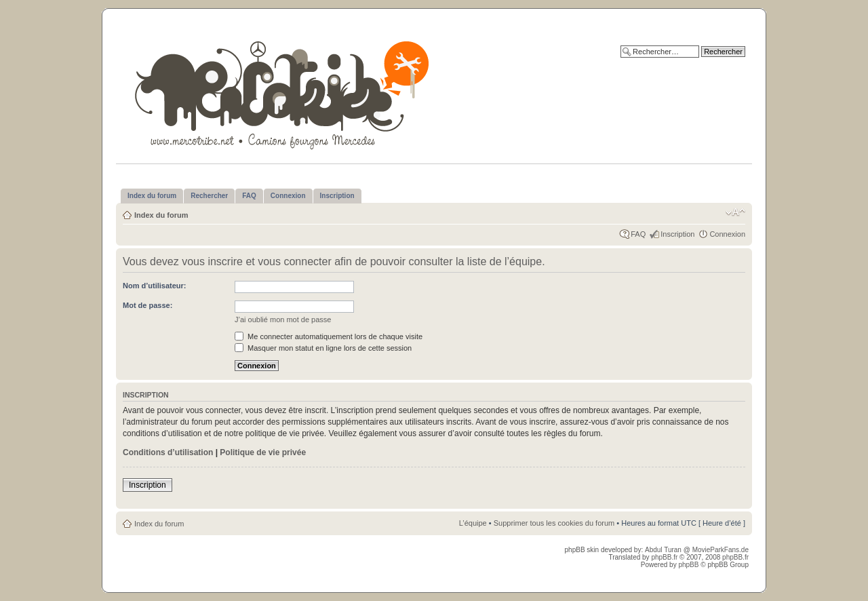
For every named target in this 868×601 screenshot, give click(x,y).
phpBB (688, 565)
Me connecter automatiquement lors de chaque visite (329, 336)
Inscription (677, 234)
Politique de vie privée (263, 452)
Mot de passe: (147, 305)
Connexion (727, 234)
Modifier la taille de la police (735, 212)
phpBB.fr (664, 557)
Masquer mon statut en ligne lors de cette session (323, 348)
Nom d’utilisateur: (155, 286)
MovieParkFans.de (721, 550)
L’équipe (473, 523)
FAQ (638, 234)
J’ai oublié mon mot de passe (283, 319)
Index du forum (161, 215)
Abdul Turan (664, 550)
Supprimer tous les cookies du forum (554, 523)
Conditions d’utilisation (168, 452)
